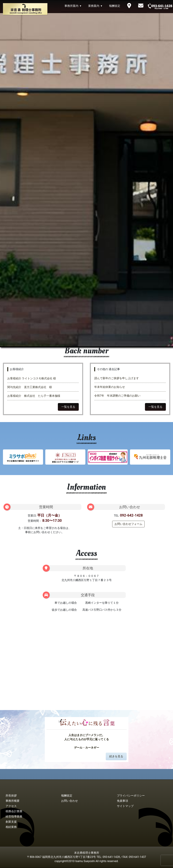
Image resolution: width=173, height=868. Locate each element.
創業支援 (11, 822)
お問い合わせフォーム (128, 524)
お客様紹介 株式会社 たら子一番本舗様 (34, 396)
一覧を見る (68, 407)
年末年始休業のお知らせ (110, 387)
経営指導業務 (14, 816)
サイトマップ (125, 806)
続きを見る (116, 756)
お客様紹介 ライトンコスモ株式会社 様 (33, 378)
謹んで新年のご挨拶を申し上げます (117, 378)
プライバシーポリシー (131, 796)
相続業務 (11, 827)
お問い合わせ (70, 801)
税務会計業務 (14, 811)
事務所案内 (71, 6)
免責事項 (122, 801)
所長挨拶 (11, 796)
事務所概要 (13, 801)
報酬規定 (115, 6)
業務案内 (94, 6)
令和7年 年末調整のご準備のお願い (117, 396)
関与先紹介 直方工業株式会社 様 (30, 387)
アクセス (11, 806)
